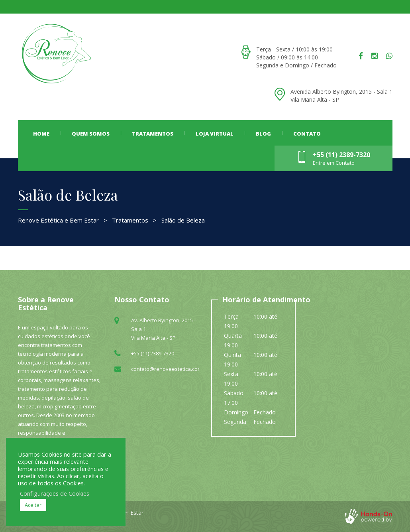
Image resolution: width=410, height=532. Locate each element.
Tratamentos (153, 134)
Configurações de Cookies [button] (55, 493)
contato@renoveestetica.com (167, 369)
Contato (307, 134)
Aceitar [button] (33, 505)
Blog (263, 134)
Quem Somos (91, 134)
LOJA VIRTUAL (215, 134)
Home (41, 134)
